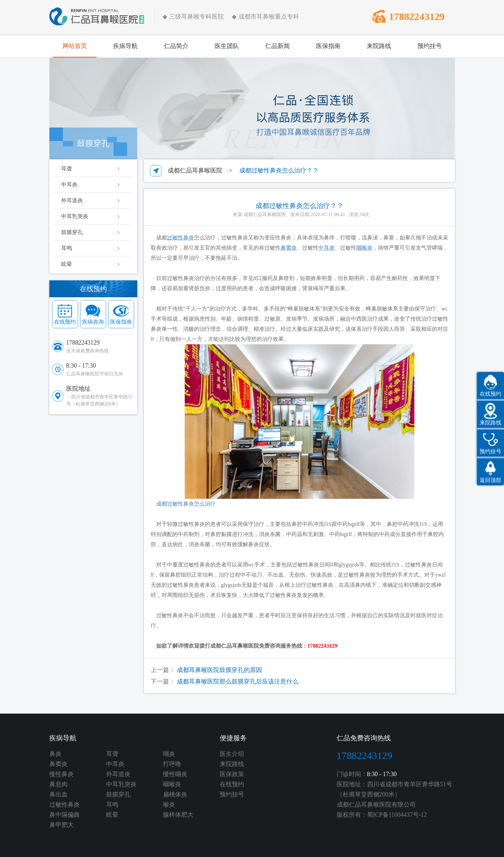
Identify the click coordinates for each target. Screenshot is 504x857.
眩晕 (67, 264)
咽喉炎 (172, 784)
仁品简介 (176, 46)
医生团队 (227, 46)
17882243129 (417, 16)
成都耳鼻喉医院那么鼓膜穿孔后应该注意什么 (238, 681)
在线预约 (65, 322)
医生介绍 (232, 754)
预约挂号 (430, 46)
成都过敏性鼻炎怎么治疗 (183, 504)
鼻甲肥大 (62, 825)
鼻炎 (55, 754)
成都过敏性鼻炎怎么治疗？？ (279, 170)
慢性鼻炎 (62, 774)
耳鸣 (67, 248)
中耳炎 (69, 184)
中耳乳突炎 (75, 216)
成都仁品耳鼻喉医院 (195, 170)
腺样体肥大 (178, 815)
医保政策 (232, 774)
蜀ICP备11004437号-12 (397, 815)
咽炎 (169, 754)
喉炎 (169, 805)
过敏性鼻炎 (65, 805)
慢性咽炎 (175, 774)
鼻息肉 (58, 784)
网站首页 (75, 46)
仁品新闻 (278, 46)
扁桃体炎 (175, 794)
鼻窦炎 (58, 764)
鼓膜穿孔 (72, 232)
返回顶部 (490, 480)
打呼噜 (172, 764)
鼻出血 (58, 794)
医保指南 (328, 46)
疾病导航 (125, 46)
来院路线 (379, 46)
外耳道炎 (72, 200)
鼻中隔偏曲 (65, 815)
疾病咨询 (93, 322)
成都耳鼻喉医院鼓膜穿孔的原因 (219, 670)
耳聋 (67, 169)
